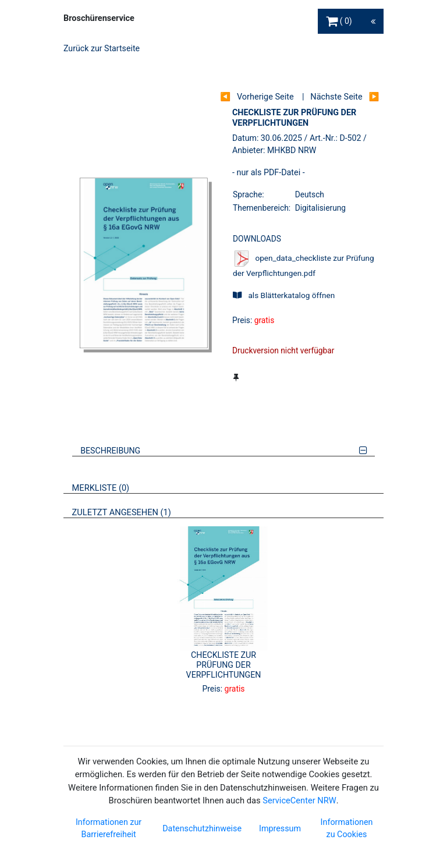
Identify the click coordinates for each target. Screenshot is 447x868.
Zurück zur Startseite (102, 48)
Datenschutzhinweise (202, 828)
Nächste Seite (336, 97)
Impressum (280, 828)
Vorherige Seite (265, 97)
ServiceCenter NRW (299, 800)
